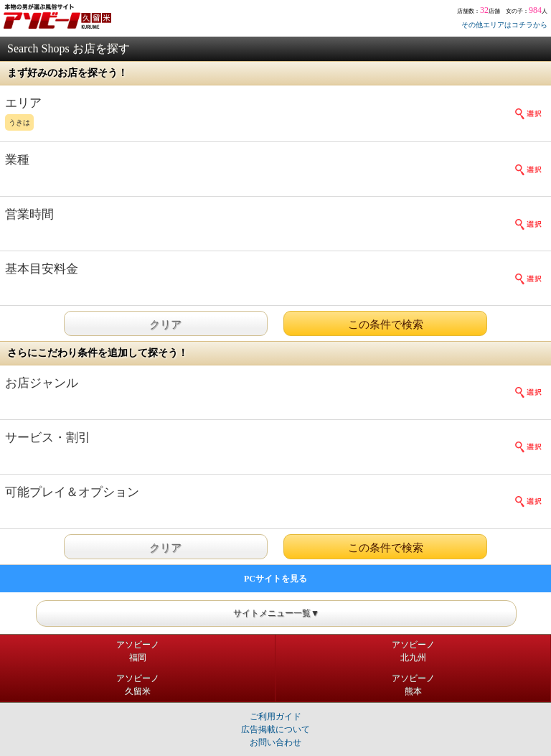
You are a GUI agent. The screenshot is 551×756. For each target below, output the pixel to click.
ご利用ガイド (275, 717)
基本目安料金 (42, 269)
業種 (17, 160)
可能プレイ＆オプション (72, 492)
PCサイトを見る (275, 579)
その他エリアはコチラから (504, 25)
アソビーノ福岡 (138, 651)
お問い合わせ (275, 742)
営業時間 (29, 214)
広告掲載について (275, 729)
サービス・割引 (48, 438)
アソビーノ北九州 (413, 651)
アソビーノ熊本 (413, 685)
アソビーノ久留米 (138, 685)
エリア (249, 115)
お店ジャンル (42, 383)
